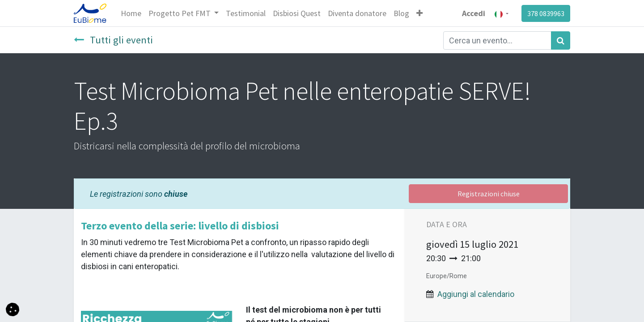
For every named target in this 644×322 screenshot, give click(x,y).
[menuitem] (131, 13)
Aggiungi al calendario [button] (476, 294)
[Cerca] (561, 40)
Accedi (474, 13)
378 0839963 (546, 13)
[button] (419, 13)
